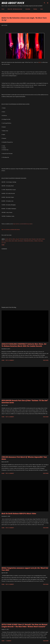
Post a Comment (10, 360)
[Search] (45, 2)
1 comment (8, 641)
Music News (14, 241)
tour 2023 (40, 241)
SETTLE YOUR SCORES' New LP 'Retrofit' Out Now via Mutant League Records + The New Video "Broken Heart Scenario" (24, 625)
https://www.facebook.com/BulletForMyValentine (11, 230)
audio (7, 239)
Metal (3, 241)
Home (3, 9)
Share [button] (3, 245)
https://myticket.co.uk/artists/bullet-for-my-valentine (23, 224)
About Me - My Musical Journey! (15, 9)
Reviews (35, 9)
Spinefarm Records (28, 241)
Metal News (8, 241)
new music (20, 241)
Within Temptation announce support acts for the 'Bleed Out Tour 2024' (25, 569)
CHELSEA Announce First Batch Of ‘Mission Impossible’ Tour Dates (24, 458)
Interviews (28, 9)
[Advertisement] (25, 293)
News (42, 9)
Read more (46, 360)
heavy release (32, 239)
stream (36, 241)
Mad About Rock (13, 3)
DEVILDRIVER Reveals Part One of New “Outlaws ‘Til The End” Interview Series (25, 401)
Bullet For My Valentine (22, 239)
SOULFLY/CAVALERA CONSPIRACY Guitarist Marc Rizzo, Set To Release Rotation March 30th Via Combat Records (24, 345)
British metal (12, 239)
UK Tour (4, 243)
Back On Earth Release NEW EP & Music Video (19, 513)
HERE (40, 62)
